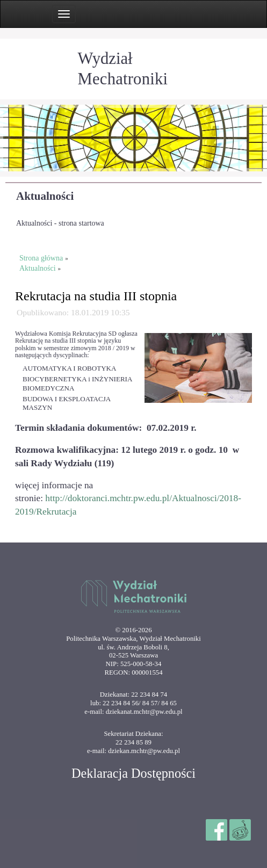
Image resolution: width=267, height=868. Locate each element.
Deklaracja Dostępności (133, 773)
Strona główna (41, 258)
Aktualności (45, 196)
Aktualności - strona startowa (60, 223)
